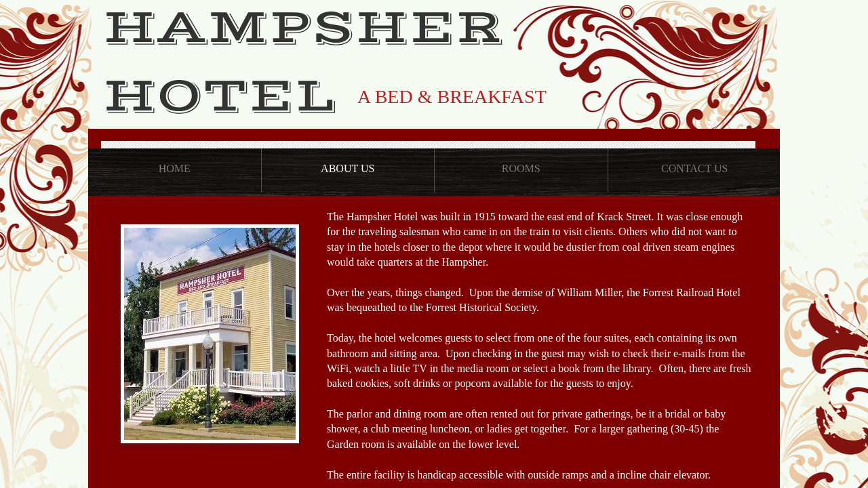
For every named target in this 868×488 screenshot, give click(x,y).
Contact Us (694, 168)
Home (175, 168)
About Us (348, 168)
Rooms (521, 168)
